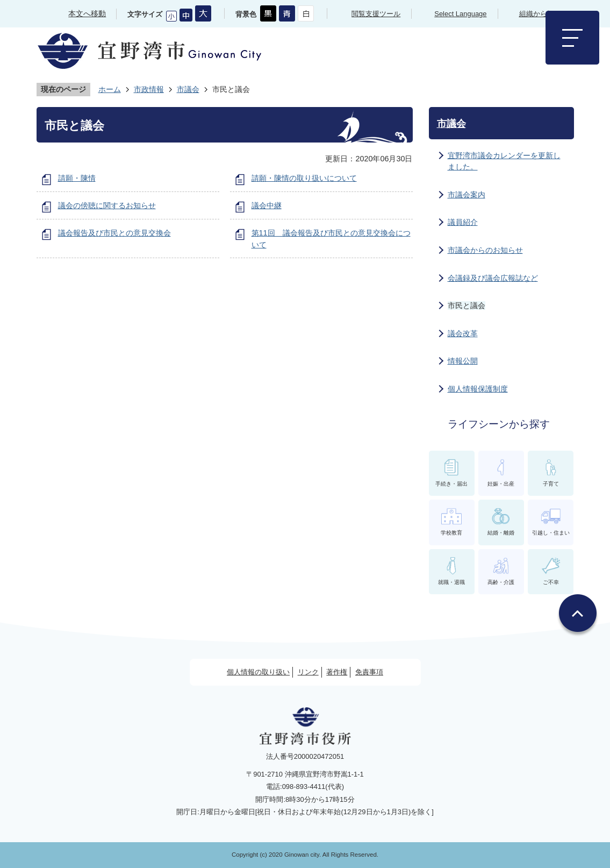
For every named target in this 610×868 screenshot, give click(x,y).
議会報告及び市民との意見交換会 (114, 233)
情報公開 (463, 361)
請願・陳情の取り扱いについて (304, 178)
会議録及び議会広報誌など (493, 278)
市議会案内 (467, 195)
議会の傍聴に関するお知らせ (107, 205)
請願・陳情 (77, 178)
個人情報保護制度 (478, 389)
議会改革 (463, 333)
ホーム (110, 89)
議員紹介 (463, 222)
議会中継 (267, 205)
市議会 (188, 89)
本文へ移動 (87, 13)
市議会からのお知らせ (485, 250)
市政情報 (149, 89)
